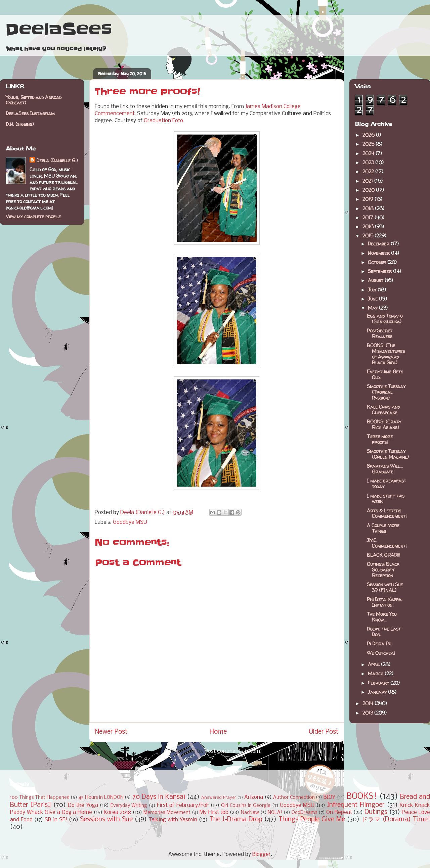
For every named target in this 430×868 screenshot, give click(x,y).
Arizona (254, 797)
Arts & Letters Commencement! (387, 513)
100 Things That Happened (40, 798)
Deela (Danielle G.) (57, 160)
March (376, 673)
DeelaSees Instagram (30, 113)
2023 (369, 162)
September (380, 271)
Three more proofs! (380, 439)
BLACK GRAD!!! (383, 555)
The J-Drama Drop (236, 820)
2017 (369, 217)
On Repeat (339, 812)
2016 (369, 226)
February (379, 683)
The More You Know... (382, 617)
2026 (369, 135)
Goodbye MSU (130, 522)
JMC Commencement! (387, 543)
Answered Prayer (219, 798)
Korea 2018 (117, 812)
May (373, 308)
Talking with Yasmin (173, 820)
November (379, 253)
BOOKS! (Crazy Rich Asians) (384, 424)
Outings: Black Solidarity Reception (383, 570)
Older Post (324, 732)
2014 (369, 703)
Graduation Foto (163, 121)
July (373, 290)
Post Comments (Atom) (233, 751)
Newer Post (111, 732)
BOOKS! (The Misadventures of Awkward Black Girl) (386, 354)
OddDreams (305, 813)
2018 (369, 208)
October (378, 262)
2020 (369, 190)
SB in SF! (56, 820)
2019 (369, 199)
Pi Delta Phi (380, 644)
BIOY (329, 797)
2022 (369, 171)
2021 (368, 181)
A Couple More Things (383, 528)
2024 (369, 153)
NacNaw (250, 813)
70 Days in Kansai (159, 797)
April (374, 664)
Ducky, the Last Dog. (384, 632)
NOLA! (275, 813)
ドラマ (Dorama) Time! (396, 820)
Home (218, 732)
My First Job (214, 812)
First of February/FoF (183, 805)
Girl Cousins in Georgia (246, 806)
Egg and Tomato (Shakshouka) (385, 319)
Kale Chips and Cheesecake (383, 410)
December (379, 244)
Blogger (262, 854)
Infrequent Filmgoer (356, 805)
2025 (369, 144)
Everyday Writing (129, 806)
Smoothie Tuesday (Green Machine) (388, 454)
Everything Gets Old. (385, 374)
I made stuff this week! (386, 499)
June (373, 299)
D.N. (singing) (20, 124)
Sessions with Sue (106, 820)
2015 (369, 236)
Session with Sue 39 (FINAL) (385, 587)
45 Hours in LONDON (101, 798)
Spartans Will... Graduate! (385, 469)
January (378, 692)
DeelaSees (59, 30)
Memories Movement (167, 813)
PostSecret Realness (380, 333)
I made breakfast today (386, 484)
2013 (368, 713)
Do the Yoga (83, 805)
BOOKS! (362, 797)
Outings (376, 812)
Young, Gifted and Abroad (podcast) (34, 100)
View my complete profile (33, 216)
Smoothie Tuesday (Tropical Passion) (386, 392)
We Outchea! (381, 653)
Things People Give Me (312, 820)
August (376, 280)
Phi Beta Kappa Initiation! (384, 602)
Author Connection (294, 798)
